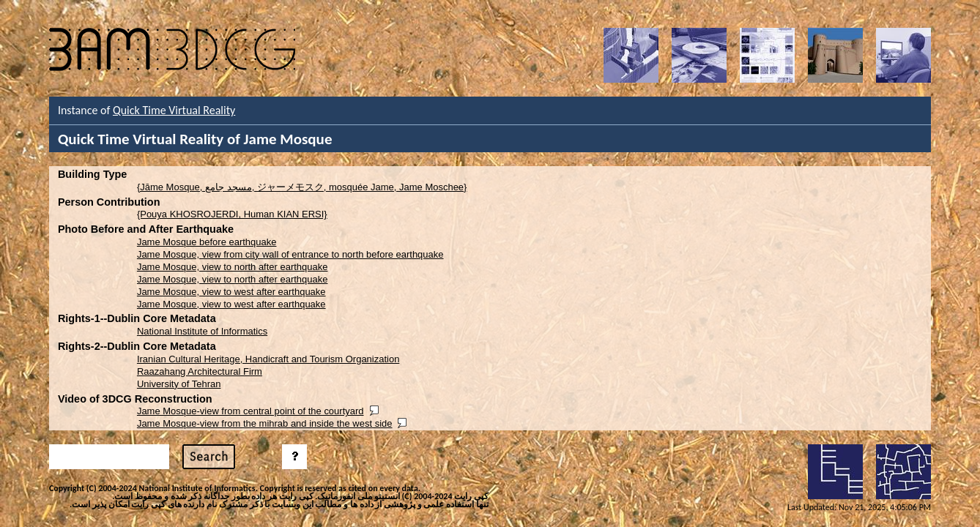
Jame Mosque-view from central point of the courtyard (250, 411)
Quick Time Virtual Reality (174, 110)
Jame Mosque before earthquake (207, 242)
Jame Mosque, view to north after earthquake (233, 267)
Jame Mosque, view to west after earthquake (231, 292)
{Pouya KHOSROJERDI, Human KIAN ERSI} (232, 214)
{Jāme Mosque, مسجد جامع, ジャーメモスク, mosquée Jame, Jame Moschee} (302, 187)
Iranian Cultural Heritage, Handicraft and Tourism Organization (268, 359)
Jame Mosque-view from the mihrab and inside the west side (265, 423)
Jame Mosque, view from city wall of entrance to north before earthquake (290, 254)
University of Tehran (179, 384)
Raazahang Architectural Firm (200, 371)
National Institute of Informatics (202, 331)
